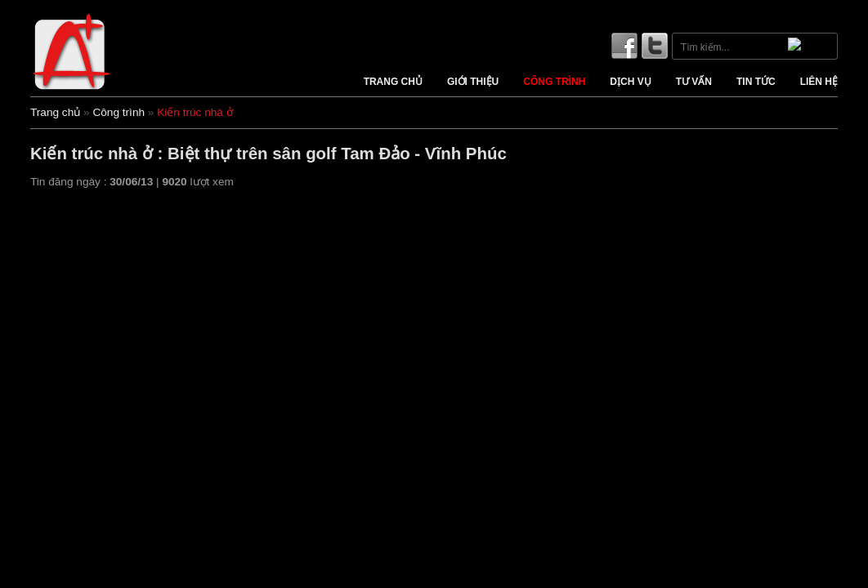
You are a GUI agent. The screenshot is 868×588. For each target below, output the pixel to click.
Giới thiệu (473, 82)
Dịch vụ (630, 82)
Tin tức (756, 82)
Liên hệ (819, 82)
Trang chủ (393, 82)
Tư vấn (694, 82)
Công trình (554, 82)
